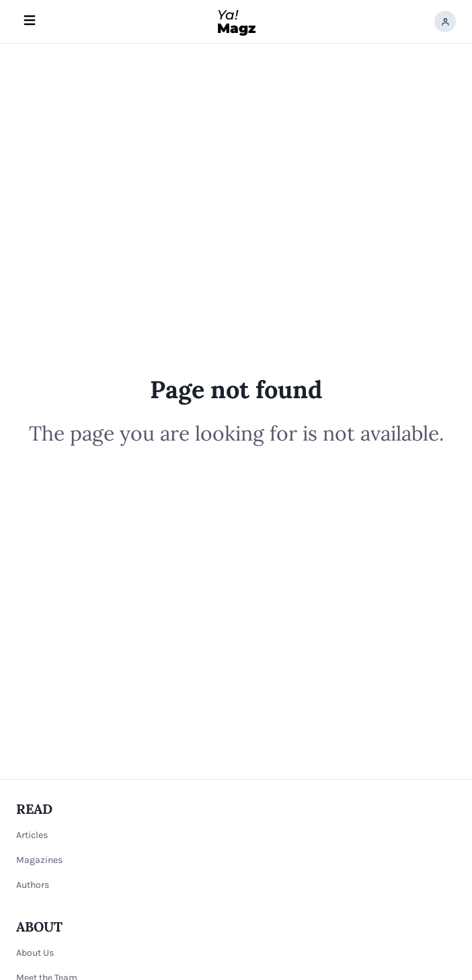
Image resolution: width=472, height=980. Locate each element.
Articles (32, 835)
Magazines (39, 860)
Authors (33, 885)
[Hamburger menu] (30, 22)
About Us (35, 953)
